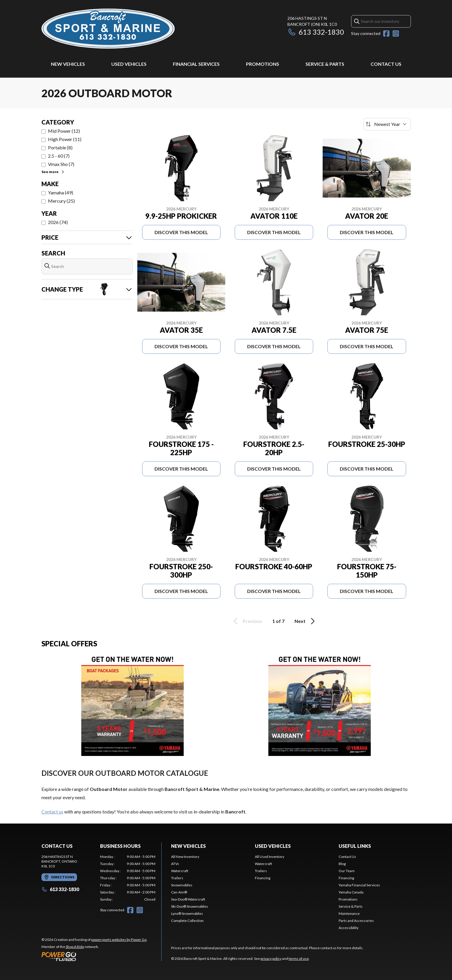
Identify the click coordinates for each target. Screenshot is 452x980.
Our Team (347, 871)
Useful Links (355, 846)
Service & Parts (325, 64)
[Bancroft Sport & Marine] (108, 29)
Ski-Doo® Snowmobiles (190, 906)
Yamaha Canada (351, 892)
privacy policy (271, 959)
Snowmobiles (182, 885)
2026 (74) (58, 222)
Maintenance (349, 913)
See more (53, 172)
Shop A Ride (75, 947)
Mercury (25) (61, 201)
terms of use (299, 959)
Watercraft (180, 871)
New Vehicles (68, 64)
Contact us (52, 812)
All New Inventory (185, 857)
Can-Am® (179, 892)
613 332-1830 (316, 32)
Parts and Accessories (356, 921)
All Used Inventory (270, 857)
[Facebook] (386, 33)
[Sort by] (387, 124)
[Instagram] (396, 33)
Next (306, 621)
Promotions (263, 64)
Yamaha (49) (61, 192)
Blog (342, 864)
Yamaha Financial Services (359, 885)
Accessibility (349, 928)
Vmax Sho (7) (61, 164)
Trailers (177, 878)
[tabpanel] (128, 878)
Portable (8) (60, 147)
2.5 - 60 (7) (59, 156)
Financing (263, 878)
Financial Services (196, 64)
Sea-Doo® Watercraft (188, 899)
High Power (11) (65, 139)
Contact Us (386, 64)
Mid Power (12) (64, 131)
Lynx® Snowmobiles (187, 913)
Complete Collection (187, 921)
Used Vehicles (129, 64)
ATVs (175, 864)
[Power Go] (94, 956)
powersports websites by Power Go (119, 940)
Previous (247, 621)
